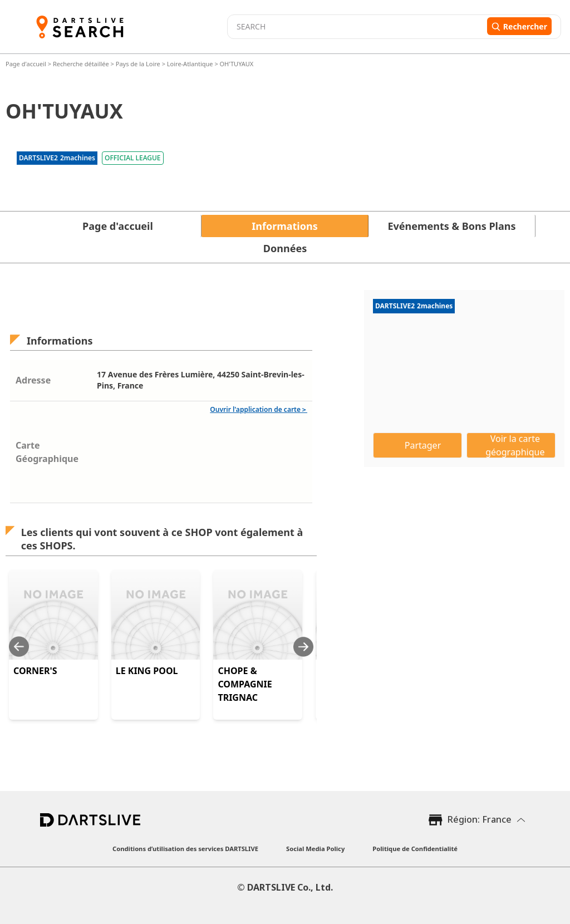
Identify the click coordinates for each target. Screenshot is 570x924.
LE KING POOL (147, 671)
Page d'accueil (27, 64)
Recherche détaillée (82, 64)
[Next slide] (303, 647)
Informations (284, 226)
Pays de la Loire (138, 64)
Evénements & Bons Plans (452, 226)
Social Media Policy (315, 849)
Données (285, 248)
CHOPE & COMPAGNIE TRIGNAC (245, 684)
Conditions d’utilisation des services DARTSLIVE (185, 849)
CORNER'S (35, 671)
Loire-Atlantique (190, 64)
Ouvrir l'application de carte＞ (259, 409)
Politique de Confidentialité (415, 849)
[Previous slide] (19, 647)
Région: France (480, 819)
